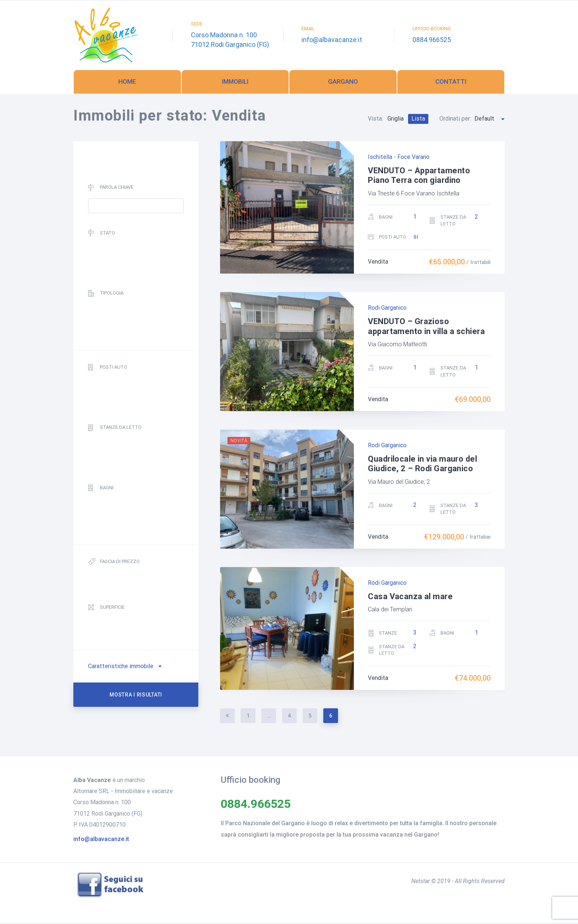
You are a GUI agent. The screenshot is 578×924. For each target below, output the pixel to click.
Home (127, 83)
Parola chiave (111, 189)
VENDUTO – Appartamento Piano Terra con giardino (419, 177)
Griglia (396, 120)
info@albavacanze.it (332, 40)
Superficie (106, 609)
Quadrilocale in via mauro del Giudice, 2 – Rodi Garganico (422, 465)
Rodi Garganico (387, 310)
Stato (102, 235)
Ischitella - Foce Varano (399, 158)
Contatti (451, 83)
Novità (239, 442)
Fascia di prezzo (114, 564)
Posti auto (108, 369)
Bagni (101, 489)
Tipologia (106, 295)
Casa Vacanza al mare (410, 598)
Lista (418, 120)
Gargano (343, 83)
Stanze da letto (115, 429)
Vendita (378, 263)
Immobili (235, 83)
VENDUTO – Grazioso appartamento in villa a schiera (426, 328)
